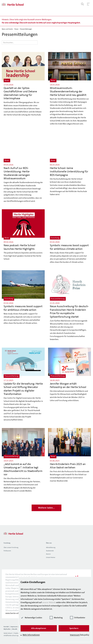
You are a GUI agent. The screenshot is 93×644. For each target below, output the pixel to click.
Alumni (48, 554)
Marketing (56, 618)
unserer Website (49, 602)
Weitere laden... (46, 508)
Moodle (15, 629)
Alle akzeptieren (39, 628)
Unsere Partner (51, 557)
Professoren (7, 551)
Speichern (74, 628)
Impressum (14, 627)
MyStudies (7, 629)
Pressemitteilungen (26, 29)
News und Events (7, 29)
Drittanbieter (78, 618)
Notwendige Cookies (31, 618)
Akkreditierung (51, 547)
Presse (16, 29)
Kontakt (6, 627)
